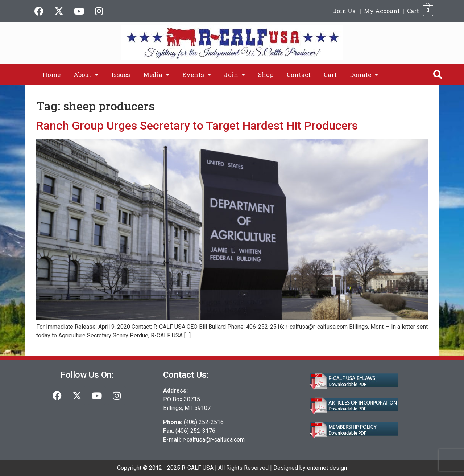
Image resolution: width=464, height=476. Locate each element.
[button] (86, 75)
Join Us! (345, 11)
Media (156, 75)
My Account (382, 11)
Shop (266, 75)
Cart (413, 11)
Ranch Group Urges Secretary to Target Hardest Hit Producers (197, 126)
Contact (299, 75)
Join (235, 75)
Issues (121, 75)
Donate (364, 75)
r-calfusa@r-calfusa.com (214, 440)
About (86, 75)
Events (197, 75)
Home (51, 75)
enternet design (327, 468)
